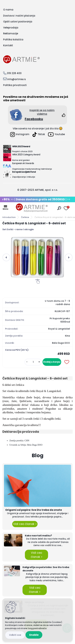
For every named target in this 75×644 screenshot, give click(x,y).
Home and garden (21, 160)
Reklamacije (11, 33)
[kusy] (33, 362)
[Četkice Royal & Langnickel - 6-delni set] (37, 257)
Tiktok (39, 134)
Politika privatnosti (15, 85)
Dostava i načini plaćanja (19, 16)
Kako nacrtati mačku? (38, 536)
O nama (8, 10)
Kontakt (8, 45)
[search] (59, 208)
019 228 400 (14, 73)
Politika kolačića (13, 40)
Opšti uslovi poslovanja (18, 22)
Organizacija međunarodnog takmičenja (32, 169)
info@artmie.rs (17, 79)
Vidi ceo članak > (25, 524)
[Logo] (32, 208)
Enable (34, 635)
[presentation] (6, 257)
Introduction (9, 217)
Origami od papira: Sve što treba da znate (34, 510)
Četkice (25, 217)
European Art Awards (23, 163)
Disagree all (15, 635)
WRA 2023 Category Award (26, 155)
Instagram (20, 134)
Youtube (56, 134)
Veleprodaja (11, 28)
